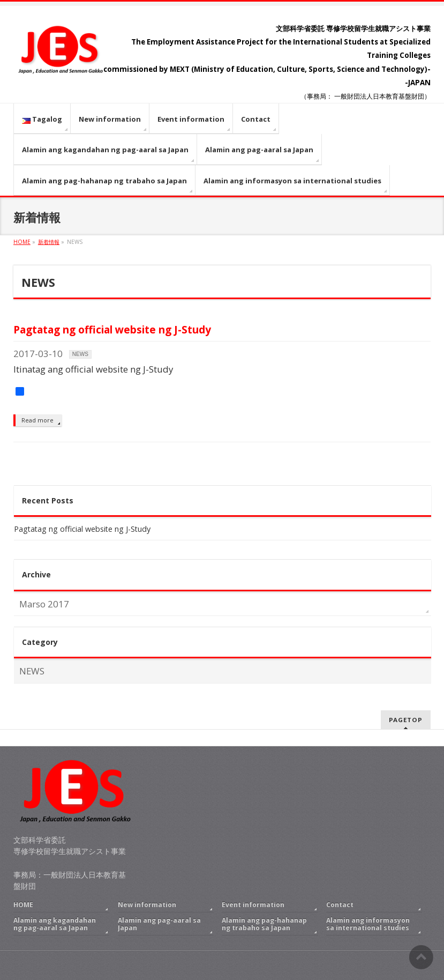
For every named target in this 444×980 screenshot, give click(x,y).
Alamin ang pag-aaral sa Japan (159, 924)
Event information (253, 905)
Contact (340, 905)
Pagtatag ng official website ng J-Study (112, 329)
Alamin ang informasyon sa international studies (368, 924)
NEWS (80, 354)
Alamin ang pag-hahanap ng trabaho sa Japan (264, 924)
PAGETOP (406, 720)
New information (147, 905)
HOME (23, 905)
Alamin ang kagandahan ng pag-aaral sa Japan (55, 924)
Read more (37, 420)
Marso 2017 (44, 604)
